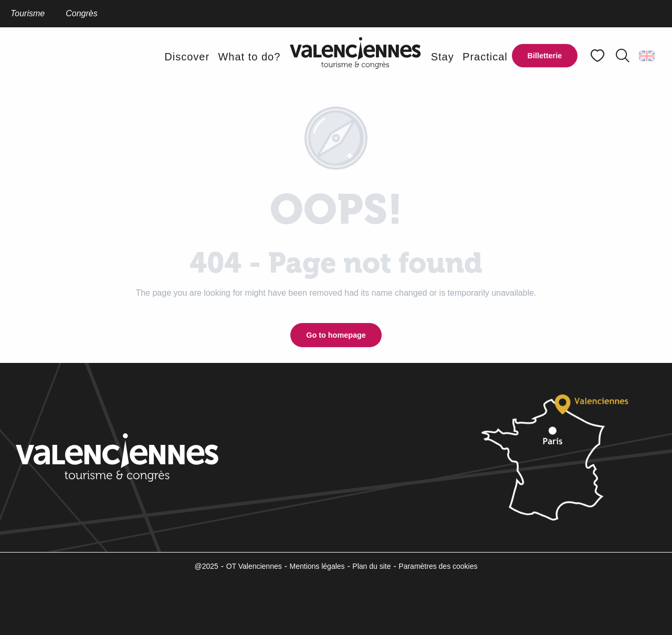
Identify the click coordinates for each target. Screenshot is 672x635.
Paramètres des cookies (438, 566)
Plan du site (371, 566)
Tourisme (28, 13)
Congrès (81, 13)
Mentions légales (317, 566)
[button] (623, 56)
